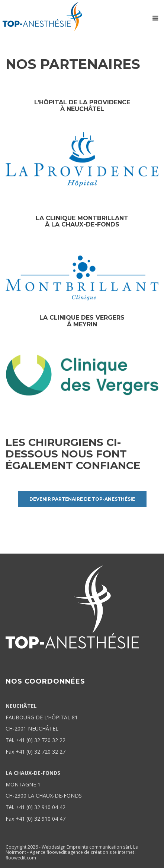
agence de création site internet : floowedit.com (71, 855)
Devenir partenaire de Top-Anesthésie (82, 499)
